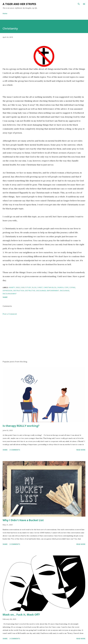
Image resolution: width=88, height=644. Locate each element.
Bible (18, 287)
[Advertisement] (44, 338)
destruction (19, 291)
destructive (30, 291)
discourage (41, 291)
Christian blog (50, 287)
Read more (81, 450)
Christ (40, 287)
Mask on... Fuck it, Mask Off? (21, 614)
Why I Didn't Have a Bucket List (23, 520)
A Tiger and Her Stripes (19, 4)
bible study (26, 287)
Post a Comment (10, 314)
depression (7, 291)
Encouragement (10, 294)
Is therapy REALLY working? (21, 426)
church (60, 287)
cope (66, 287)
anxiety (12, 287)
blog (34, 287)
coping (72, 287)
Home (5, 13)
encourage (65, 291)
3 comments (15, 450)
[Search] (79, 4)
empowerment (53, 291)
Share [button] (5, 297)
